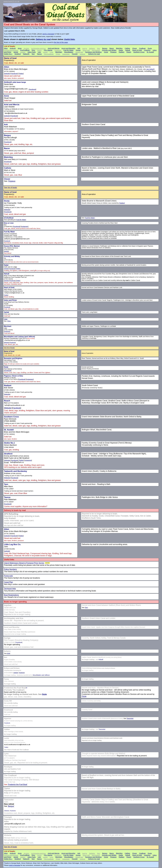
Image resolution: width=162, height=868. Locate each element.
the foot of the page (61, 42)
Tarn (33, 54)
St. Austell (150, 52)
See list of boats (10, 188)
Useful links (69, 39)
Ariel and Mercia (54, 48)
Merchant (59, 52)
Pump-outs (8, 576)
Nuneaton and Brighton (94, 52)
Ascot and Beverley (68, 48)
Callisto (127, 48)
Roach (129, 52)
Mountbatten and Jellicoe (41, 675)
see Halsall (150, 69)
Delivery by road (43, 39)
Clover (135, 48)
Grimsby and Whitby (109, 50)
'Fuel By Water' (21, 220)
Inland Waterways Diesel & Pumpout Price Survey (24, 563)
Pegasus (113, 52)
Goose (78, 50)
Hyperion (147, 50)
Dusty (150, 48)
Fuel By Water (68, 50)
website (7, 74)
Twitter (21, 74)
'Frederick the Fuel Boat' (18, 785)
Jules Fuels (32, 52)
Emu (33, 50)
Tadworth (26, 54)
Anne (20, 48)
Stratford (18, 54)
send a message (48, 34)
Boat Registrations (11, 595)
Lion (39, 52)
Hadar (121, 50)
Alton (6, 48)
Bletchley (119, 48)
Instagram (25, 227)
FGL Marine (48, 50)
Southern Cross (139, 52)
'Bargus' (11, 806)
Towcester (130, 718)
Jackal (16, 52)
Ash (79, 48)
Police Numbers (10, 569)
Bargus (105, 48)
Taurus (39, 54)
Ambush (13, 48)
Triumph (75, 54)
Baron (112, 48)
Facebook (14, 74)
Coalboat (142, 48)
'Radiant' (122, 203)
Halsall (128, 50)
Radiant (121, 52)
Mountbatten (69, 52)
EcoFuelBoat (25, 50)
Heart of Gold (137, 50)
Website (7, 210)
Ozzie (106, 52)
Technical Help (10, 589)
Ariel (9, 653)
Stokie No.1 (8, 54)
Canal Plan (8, 582)
